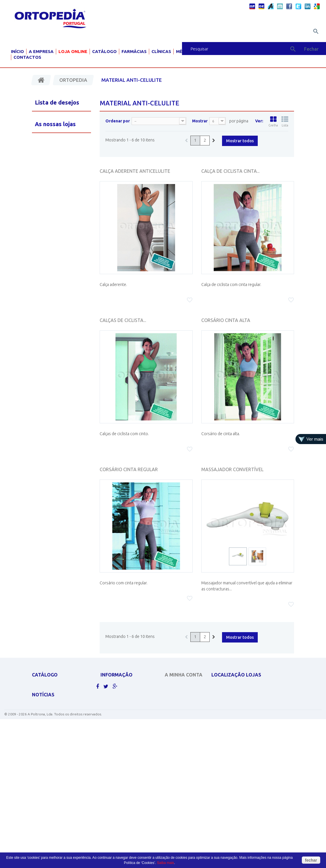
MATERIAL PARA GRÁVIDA (53, 736)
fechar (311, 860)
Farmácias (134, 51)
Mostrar (200, 121)
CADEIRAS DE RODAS (49, 694)
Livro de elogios (116, 732)
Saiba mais (165, 863)
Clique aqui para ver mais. (56, 781)
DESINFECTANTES (46, 715)
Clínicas (161, 51)
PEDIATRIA (40, 774)
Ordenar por (118, 121)
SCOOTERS (41, 744)
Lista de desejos (57, 102)
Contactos (27, 57)
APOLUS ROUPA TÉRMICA (53, 687)
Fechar (311, 49)
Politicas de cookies (119, 702)
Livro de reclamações (121, 739)
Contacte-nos (114, 694)
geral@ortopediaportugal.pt (245, 714)
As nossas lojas (115, 687)
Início (17, 51)
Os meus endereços (183, 714)
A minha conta (184, 675)
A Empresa (41, 51)
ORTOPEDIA (42, 751)
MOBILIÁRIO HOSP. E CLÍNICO (56, 766)
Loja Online (73, 51)
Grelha (273, 122)
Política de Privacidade (122, 709)
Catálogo (104, 51)
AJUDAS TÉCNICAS (47, 759)
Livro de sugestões (118, 724)
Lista (285, 122)
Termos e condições (119, 717)
